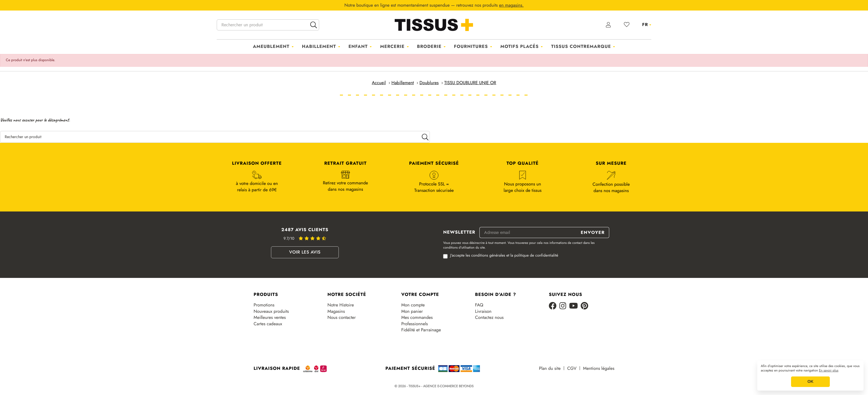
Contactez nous (489, 317)
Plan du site (550, 368)
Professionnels (415, 324)
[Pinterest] (584, 306)
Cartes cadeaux (268, 324)
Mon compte (413, 305)
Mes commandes (417, 317)
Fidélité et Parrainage (421, 330)
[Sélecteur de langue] (647, 25)
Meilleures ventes (270, 317)
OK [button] (810, 382)
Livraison (483, 311)
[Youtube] (573, 306)
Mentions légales (599, 368)
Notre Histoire (341, 305)
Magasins (336, 311)
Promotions (264, 305)
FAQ (479, 305)
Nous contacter (342, 317)
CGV (572, 368)
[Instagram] (563, 306)
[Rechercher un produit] (268, 25)
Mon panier (412, 311)
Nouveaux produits (271, 311)
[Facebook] (553, 306)
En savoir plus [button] (829, 371)
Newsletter (459, 233)
